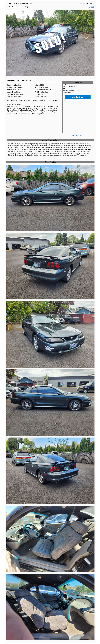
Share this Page (77, 135)
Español (91, 7)
